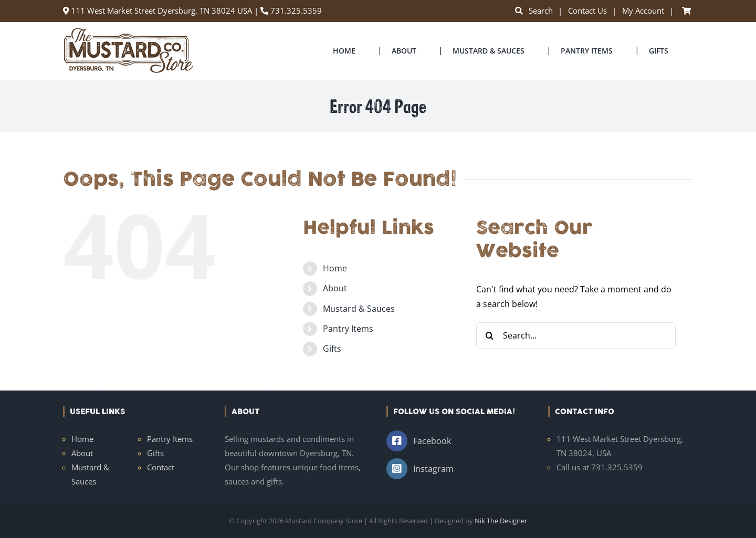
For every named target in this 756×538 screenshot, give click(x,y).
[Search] (489, 335)
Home (335, 268)
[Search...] (576, 335)
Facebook (432, 441)
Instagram (433, 469)
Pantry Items (348, 329)
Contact (161, 467)
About (335, 288)
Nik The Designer (501, 521)
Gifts (332, 349)
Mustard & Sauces (359, 309)
